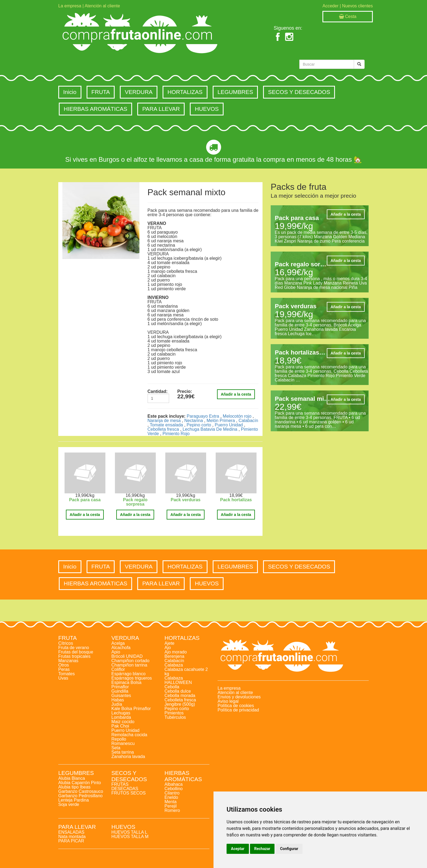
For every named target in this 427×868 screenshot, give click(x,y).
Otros (64, 665)
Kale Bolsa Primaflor (131, 709)
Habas (118, 700)
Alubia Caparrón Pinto (80, 783)
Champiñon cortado (130, 661)
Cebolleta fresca (163, 429)
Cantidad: (158, 392)
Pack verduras (186, 500)
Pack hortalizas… (300, 352)
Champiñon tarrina (129, 665)
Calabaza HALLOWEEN (178, 680)
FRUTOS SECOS (129, 793)
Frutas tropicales (74, 656)
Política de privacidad (238, 710)
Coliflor (118, 669)
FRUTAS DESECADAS (125, 786)
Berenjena (174, 656)
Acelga (118, 643)
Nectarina (194, 421)
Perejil (170, 806)
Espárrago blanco (128, 674)
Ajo (168, 648)
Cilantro (172, 793)
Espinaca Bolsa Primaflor (126, 685)
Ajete (169, 643)
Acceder (330, 6)
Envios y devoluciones (239, 697)
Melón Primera (221, 421)
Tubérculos (175, 717)
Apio (116, 652)
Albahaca (174, 784)
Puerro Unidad (229, 425)
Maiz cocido (123, 722)
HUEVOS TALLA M (130, 837)
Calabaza (174, 665)
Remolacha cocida (129, 735)
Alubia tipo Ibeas (74, 787)
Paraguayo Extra (203, 416)
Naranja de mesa (164, 421)
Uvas (63, 678)
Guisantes (121, 696)
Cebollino (174, 789)
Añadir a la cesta (236, 394)
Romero (172, 810)
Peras (64, 669)
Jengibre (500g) (180, 704)
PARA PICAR (71, 841)
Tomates (66, 674)
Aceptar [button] (238, 849)
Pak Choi (120, 726)
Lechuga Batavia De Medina (210, 429)
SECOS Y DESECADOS (299, 92)
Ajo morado (176, 652)
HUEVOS (207, 109)
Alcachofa (121, 648)
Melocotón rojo (237, 416)
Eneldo (171, 797)
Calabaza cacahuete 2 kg (186, 672)
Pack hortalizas (236, 500)
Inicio (70, 92)
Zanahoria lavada (128, 757)
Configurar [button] (289, 849)
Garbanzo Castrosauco (81, 791)
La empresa (70, 6)
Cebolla (172, 687)
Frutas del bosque (76, 652)
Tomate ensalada (166, 425)
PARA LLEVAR (161, 109)
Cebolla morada (180, 696)
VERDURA (139, 92)
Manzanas (68, 661)
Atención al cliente (102, 6)
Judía (117, 704)
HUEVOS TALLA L (129, 832)
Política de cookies (236, 706)
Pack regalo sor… (301, 264)
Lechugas (121, 713)
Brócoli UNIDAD (127, 656)
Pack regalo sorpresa (135, 502)
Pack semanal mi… (302, 399)
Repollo (119, 739)
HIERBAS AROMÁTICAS (95, 109)
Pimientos (174, 713)
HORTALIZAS (185, 92)
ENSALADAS (71, 832)
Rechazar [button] (262, 849)
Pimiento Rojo (176, 434)
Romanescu (123, 743)
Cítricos (66, 643)
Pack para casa (85, 500)
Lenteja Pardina (74, 800)
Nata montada (72, 837)
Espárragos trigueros (132, 678)
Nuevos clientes (357, 6)
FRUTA (101, 92)
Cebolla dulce (178, 691)
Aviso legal (228, 701)
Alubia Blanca (72, 778)
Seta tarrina (123, 752)
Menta (170, 802)
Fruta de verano (74, 648)
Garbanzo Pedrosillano (80, 796)
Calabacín (248, 421)
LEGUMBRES (235, 92)
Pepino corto (199, 425)
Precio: (185, 392)
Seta (116, 748)
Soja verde (69, 804)
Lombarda (121, 717)
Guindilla (120, 691)
